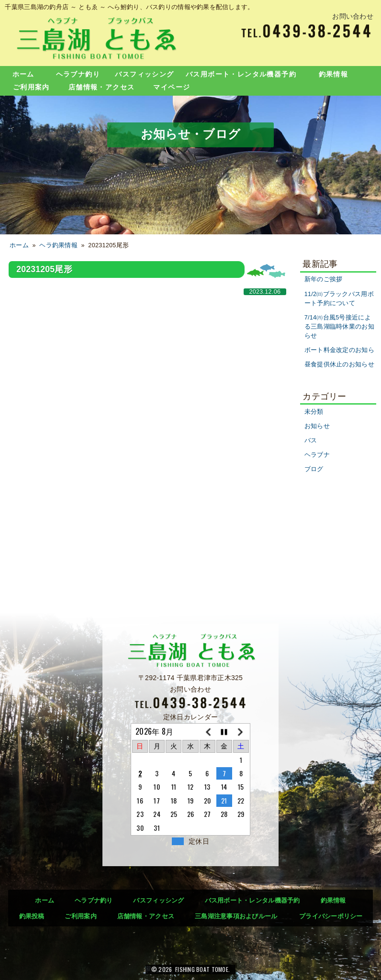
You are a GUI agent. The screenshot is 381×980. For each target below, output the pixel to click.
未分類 (314, 412)
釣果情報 (334, 74)
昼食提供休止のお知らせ (339, 364)
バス (311, 440)
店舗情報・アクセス (102, 87)
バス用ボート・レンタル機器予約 (241, 74)
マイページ (172, 87)
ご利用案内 (31, 87)
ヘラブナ (317, 455)
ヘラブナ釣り (78, 74)
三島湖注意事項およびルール (236, 916)
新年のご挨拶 (324, 279)
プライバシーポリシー (331, 916)
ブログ (314, 469)
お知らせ (317, 426)
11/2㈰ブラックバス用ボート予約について (339, 299)
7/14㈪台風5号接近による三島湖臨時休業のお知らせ (339, 327)
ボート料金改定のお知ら (339, 350)
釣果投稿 (32, 916)
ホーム (23, 74)
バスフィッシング (144, 74)
